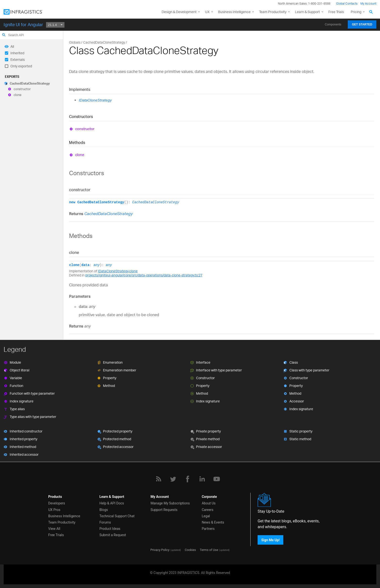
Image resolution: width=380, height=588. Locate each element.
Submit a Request (113, 535)
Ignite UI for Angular (23, 24)
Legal (206, 516)
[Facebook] (188, 479)
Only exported (21, 66)
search (4, 35)
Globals (75, 42)
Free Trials (336, 12)
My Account (368, 4)
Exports (12, 77)
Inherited (17, 53)
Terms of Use (209, 550)
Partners (208, 529)
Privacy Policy (160, 550)
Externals (18, 59)
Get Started (362, 24)
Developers (57, 503)
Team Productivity (273, 12)
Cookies (190, 550)
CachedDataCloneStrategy (30, 83)
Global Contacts (347, 4)
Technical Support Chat (117, 516)
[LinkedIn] (202, 479)
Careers (207, 510)
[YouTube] (217, 479)
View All (54, 529)
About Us (209, 503)
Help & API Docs (112, 503)
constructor (22, 89)
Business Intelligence (234, 12)
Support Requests (164, 510)
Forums (105, 522)
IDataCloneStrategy (95, 100)
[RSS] (158, 479)
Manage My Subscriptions (170, 503)
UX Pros (54, 510)
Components (333, 24)
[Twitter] (173, 479)
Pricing (356, 12)
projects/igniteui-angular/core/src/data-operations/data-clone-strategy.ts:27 (144, 275)
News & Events (213, 522)
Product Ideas (110, 529)
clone (17, 95)
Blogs (104, 510)
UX (207, 12)
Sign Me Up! (270, 540)
